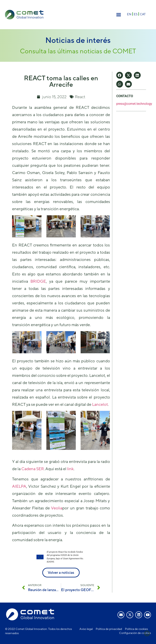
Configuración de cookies (135, 633)
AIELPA (19, 486)
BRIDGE (38, 281)
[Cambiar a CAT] (143, 14)
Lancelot (100, 404)
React (80, 97)
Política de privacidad (109, 629)
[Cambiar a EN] (129, 14)
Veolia (57, 508)
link (70, 469)
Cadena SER (33, 469)
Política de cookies (136, 629)
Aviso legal (86, 629)
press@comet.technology (134, 104)
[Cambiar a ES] (136, 14)
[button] (119, 15)
